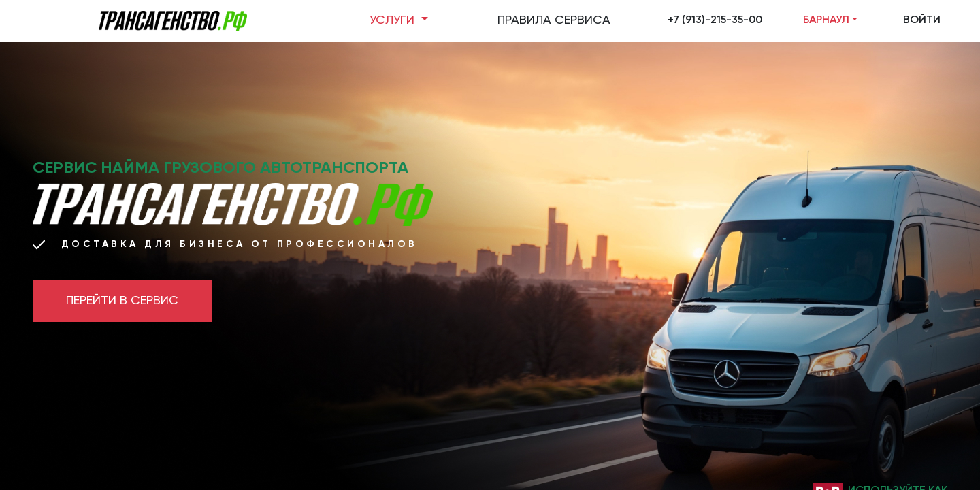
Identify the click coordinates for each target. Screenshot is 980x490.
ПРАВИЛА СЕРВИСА (554, 20)
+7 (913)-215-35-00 (715, 20)
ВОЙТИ (922, 20)
